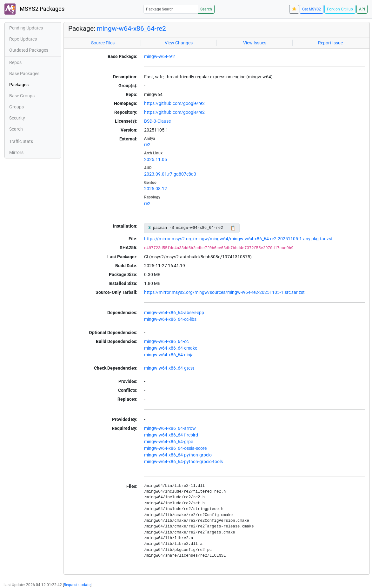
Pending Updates (26, 28)
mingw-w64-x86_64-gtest (169, 368)
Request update (77, 585)
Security (17, 118)
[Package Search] (171, 9)
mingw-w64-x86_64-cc (166, 341)
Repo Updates (23, 39)
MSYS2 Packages (34, 9)
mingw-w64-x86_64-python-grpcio (178, 455)
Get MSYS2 (312, 9)
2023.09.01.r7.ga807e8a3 (170, 174)
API (362, 9)
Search (206, 9)
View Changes (179, 43)
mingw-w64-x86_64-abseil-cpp (174, 313)
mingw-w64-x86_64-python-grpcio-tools (183, 462)
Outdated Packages (29, 50)
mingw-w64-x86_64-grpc (169, 442)
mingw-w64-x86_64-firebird (171, 435)
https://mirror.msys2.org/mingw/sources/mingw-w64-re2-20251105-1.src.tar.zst (224, 292)
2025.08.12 (156, 189)
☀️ (294, 9)
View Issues (255, 43)
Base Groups (22, 96)
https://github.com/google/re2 (174, 103)
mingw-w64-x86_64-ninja (169, 355)
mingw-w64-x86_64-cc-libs (170, 319)
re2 (147, 145)
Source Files (103, 43)
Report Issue (330, 43)
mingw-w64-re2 (159, 56)
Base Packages (24, 74)
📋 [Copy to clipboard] (233, 228)
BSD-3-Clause (157, 121)
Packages (19, 85)
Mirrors (16, 152)
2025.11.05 (156, 159)
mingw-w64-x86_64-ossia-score (175, 448)
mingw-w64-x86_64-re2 (131, 28)
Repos (15, 62)
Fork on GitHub (340, 9)
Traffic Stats (21, 141)
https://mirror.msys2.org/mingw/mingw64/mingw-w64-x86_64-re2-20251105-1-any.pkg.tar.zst (238, 239)
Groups (17, 107)
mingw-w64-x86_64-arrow (170, 428)
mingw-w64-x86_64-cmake (171, 348)
